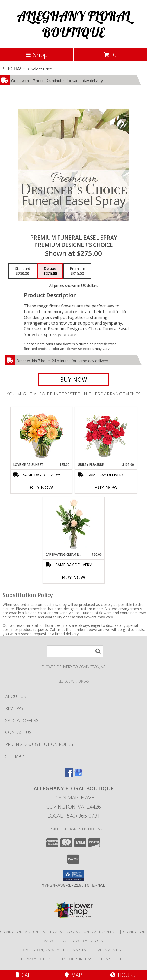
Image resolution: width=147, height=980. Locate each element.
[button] (73, 876)
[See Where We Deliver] (74, 681)
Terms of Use (113, 959)
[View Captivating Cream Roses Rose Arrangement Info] (73, 525)
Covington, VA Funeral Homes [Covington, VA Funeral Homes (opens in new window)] (31, 932)
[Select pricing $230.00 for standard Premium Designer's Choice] (23, 271)
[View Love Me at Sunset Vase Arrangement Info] (41, 435)
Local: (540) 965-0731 (74, 816)
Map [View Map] (73, 975)
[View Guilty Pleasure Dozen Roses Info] (106, 435)
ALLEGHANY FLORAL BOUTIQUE (73, 24)
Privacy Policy (36, 959)
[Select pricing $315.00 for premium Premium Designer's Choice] (77, 271)
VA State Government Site (100, 950)
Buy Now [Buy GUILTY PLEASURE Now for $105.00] (106, 487)
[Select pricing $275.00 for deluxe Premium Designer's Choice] (50, 271)
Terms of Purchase (75, 959)
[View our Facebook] (69, 775)
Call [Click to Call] (24, 975)
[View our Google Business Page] (78, 775)
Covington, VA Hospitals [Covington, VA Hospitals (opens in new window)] (93, 932)
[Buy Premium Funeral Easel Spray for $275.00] (73, 380)
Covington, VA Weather (44, 950)
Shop (37, 55)
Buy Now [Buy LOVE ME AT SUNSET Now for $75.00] (41, 487)
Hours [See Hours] (123, 975)
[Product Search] (75, 651)
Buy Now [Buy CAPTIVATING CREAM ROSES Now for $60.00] (74, 577)
